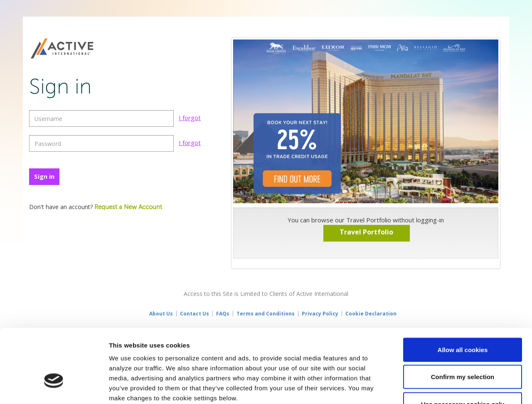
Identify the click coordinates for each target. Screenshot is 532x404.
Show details (436, 388)
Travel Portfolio (366, 232)
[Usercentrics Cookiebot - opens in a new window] (54, 388)
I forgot (190, 118)
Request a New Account (128, 207)
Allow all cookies (463, 295)
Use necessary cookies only (463, 349)
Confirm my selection (463, 322)
